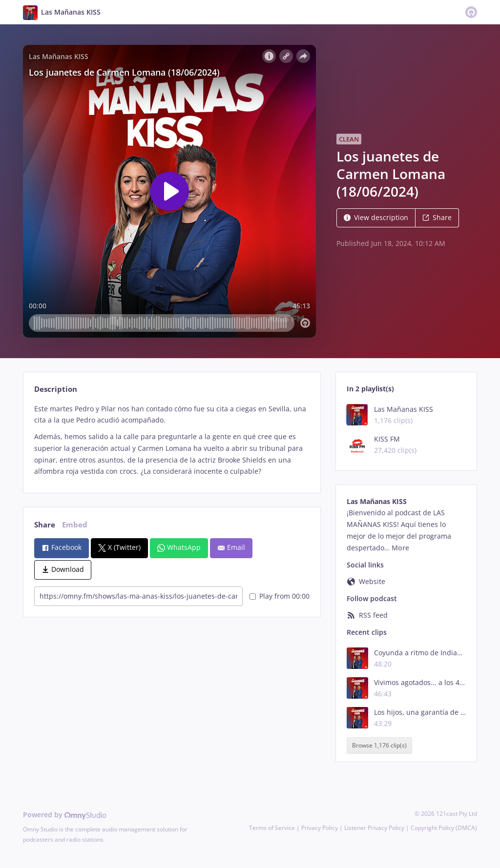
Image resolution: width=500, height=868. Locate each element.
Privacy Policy (320, 828)
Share (437, 217)
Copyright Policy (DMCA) (444, 828)
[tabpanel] (172, 440)
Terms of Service (272, 828)
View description (376, 217)
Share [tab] (45, 525)
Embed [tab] (75, 525)
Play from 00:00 (280, 596)
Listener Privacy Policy (374, 828)
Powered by (65, 815)
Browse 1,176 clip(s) (379, 745)
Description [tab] (56, 389)
